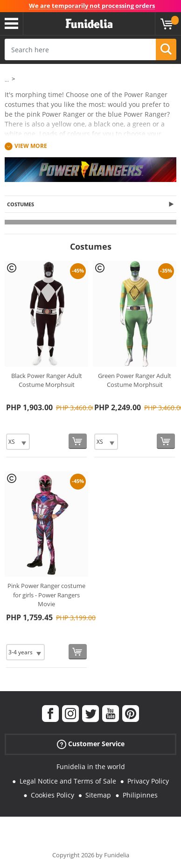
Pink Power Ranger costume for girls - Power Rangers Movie (46, 595)
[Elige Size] (18, 442)
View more (31, 146)
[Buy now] (78, 441)
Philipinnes (140, 795)
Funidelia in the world (91, 766)
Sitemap (98, 795)
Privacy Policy (148, 781)
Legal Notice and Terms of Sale (68, 781)
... (7, 80)
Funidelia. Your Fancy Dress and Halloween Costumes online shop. (89, 24)
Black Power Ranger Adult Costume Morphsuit (47, 380)
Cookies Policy (52, 795)
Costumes (21, 204)
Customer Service (91, 744)
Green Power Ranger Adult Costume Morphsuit (135, 380)
